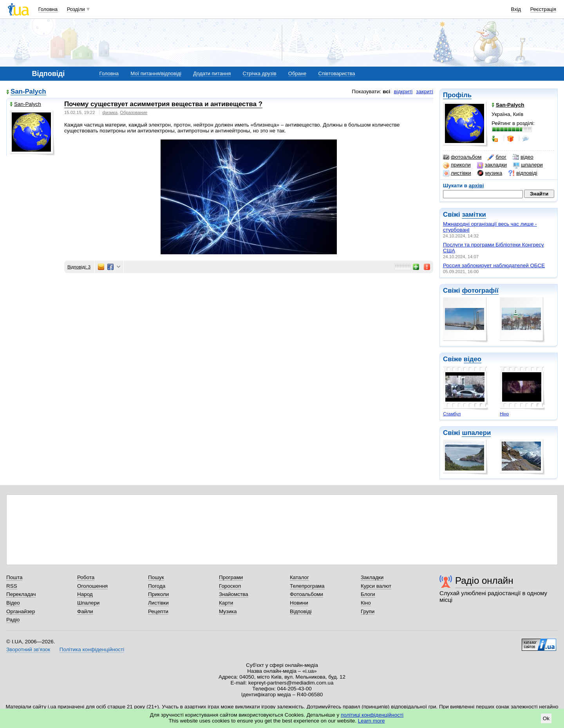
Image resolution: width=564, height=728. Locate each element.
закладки (492, 165)
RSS (12, 586)
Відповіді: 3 (79, 267)
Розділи (76, 9)
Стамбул (452, 414)
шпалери (528, 165)
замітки (474, 215)
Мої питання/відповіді (156, 73)
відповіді (523, 173)
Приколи (158, 594)
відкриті (403, 91)
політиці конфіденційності (372, 715)
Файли (85, 611)
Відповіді (301, 611)
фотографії (480, 291)
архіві (476, 186)
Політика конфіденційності (92, 649)
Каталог (299, 577)
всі (386, 91)
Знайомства (234, 594)
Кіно (366, 603)
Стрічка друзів (260, 73)
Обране (297, 73)
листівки (457, 173)
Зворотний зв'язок (28, 649)
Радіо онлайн (484, 580)
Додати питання (212, 73)
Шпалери (88, 603)
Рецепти (158, 611)
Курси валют (376, 586)
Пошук (156, 577)
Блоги (368, 594)
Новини (299, 603)
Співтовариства (337, 73)
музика (490, 173)
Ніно (504, 414)
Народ (85, 594)
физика (110, 112)
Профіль (457, 95)
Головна (48, 9)
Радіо (13, 620)
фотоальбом (462, 157)
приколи (457, 165)
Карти (226, 603)
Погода (157, 586)
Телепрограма (307, 586)
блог (497, 157)
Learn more (371, 721)
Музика (228, 611)
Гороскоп (230, 586)
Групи (368, 611)
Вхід (516, 9)
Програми (231, 577)
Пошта (14, 577)
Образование (134, 112)
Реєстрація (543, 9)
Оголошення (92, 586)
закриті (425, 91)
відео (523, 157)
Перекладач (21, 594)
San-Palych (28, 92)
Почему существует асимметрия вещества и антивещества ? (163, 104)
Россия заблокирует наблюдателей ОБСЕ (494, 265)
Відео (13, 603)
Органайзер (21, 611)
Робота (86, 577)
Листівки (158, 603)
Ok (546, 718)
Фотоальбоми (306, 594)
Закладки (372, 577)
